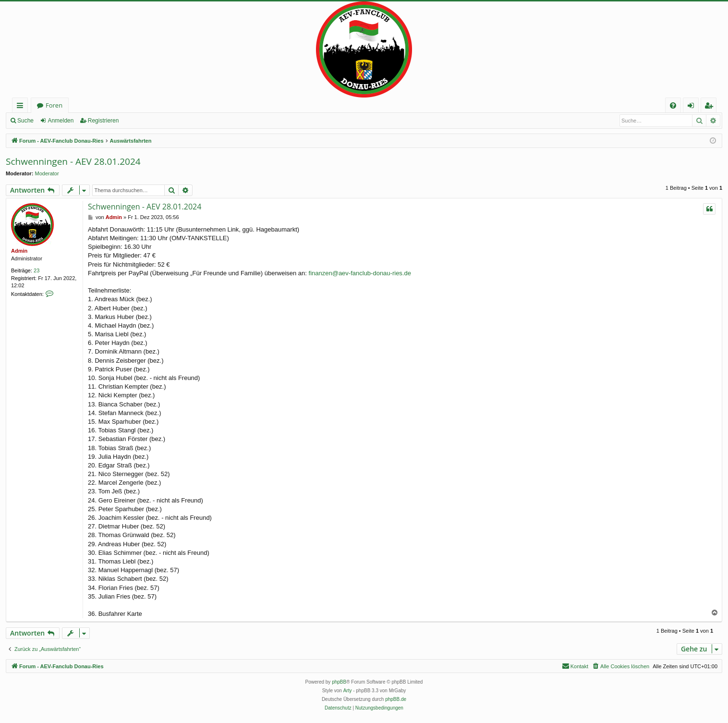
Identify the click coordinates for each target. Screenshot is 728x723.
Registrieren (103, 121)
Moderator (47, 173)
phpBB (339, 682)
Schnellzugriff (22, 107)
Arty (348, 691)
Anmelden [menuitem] (693, 107)
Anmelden (61, 121)
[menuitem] (673, 105)
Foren (54, 105)
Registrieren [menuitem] (711, 107)
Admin (19, 251)
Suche (25, 121)
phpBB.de (396, 699)
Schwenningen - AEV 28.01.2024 (73, 161)
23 (36, 270)
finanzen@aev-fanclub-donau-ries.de (360, 273)
